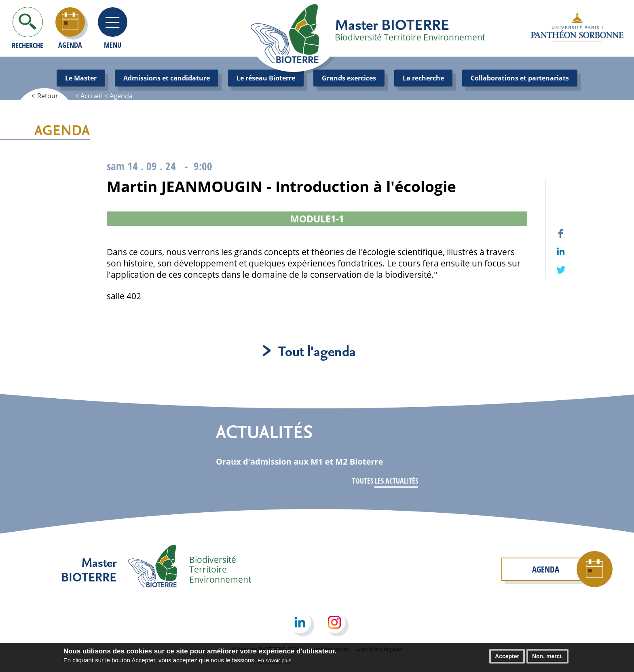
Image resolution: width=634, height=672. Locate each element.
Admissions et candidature (167, 78)
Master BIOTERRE (392, 24)
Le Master (81, 78)
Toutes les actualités (385, 481)
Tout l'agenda (317, 351)
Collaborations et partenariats (520, 78)
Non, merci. (547, 659)
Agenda (121, 96)
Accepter (507, 659)
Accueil (91, 96)
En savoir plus (275, 663)
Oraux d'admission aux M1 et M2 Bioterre (299, 462)
